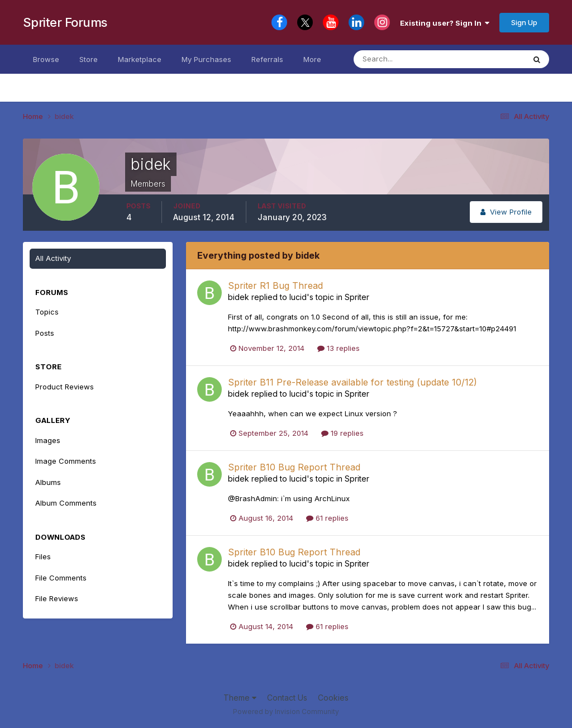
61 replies (327, 518)
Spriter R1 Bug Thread (275, 286)
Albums (48, 482)
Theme (240, 698)
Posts (45, 333)
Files (43, 556)
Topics (47, 312)
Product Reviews (65, 387)
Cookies (333, 698)
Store (89, 59)
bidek (239, 297)
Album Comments (66, 503)
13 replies (339, 348)
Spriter (357, 297)
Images (48, 440)
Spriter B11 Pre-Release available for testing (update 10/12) (352, 382)
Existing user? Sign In (445, 23)
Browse (46, 59)
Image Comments (66, 461)
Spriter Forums (65, 22)
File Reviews (57, 598)
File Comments (61, 578)
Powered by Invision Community (286, 712)
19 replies (342, 433)
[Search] (409, 59)
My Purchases (206, 59)
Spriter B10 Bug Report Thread (294, 467)
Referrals (267, 59)
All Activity (53, 258)
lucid (298, 297)
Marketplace (140, 59)
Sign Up (524, 22)
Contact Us (287, 698)
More (312, 59)
